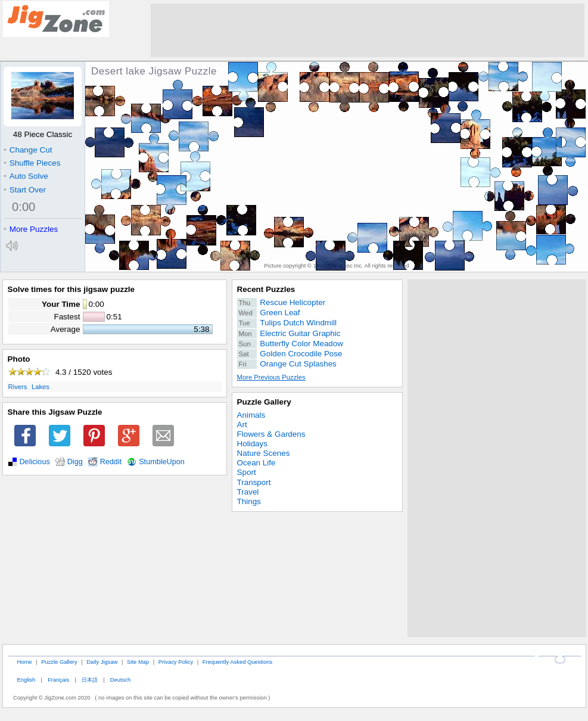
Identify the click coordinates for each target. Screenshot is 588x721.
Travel (248, 492)
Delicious (35, 462)
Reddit (111, 462)
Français (58, 680)
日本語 (90, 680)
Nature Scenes (264, 453)
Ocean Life (256, 463)
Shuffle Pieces (32, 163)
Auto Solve (26, 176)
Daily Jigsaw (102, 662)
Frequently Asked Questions (237, 662)
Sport (247, 472)
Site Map (138, 662)
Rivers (18, 387)
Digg (75, 462)
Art (242, 425)
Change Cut (28, 150)
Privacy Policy (176, 662)
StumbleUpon (162, 462)
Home (24, 662)
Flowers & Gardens (271, 434)
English (26, 680)
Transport (254, 482)
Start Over (25, 190)
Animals (251, 415)
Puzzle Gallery (264, 402)
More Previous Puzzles (271, 377)
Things (249, 501)
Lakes (41, 387)
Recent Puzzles (266, 289)
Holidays (253, 444)
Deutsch (120, 680)
